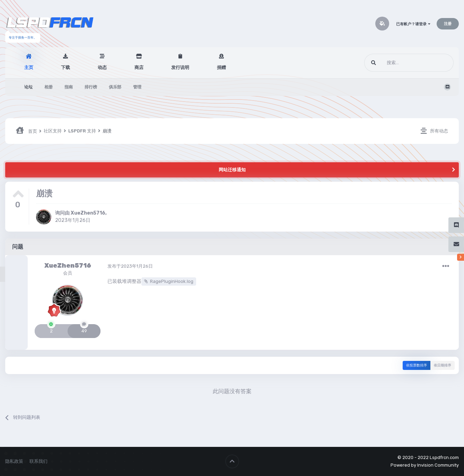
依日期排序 (443, 365)
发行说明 (180, 67)
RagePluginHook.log (172, 281)
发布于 (130, 266)
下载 (65, 67)
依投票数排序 (417, 365)
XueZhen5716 (88, 213)
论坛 (28, 87)
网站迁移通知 (232, 170)
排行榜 (91, 87)
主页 (29, 67)
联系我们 (38, 461)
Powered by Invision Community (425, 465)
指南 (69, 87)
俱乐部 (115, 87)
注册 (448, 24)
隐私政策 (14, 461)
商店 (139, 67)
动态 (102, 67)
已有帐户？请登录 (413, 24)
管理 (137, 87)
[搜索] (396, 63)
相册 (49, 87)
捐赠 (221, 67)
